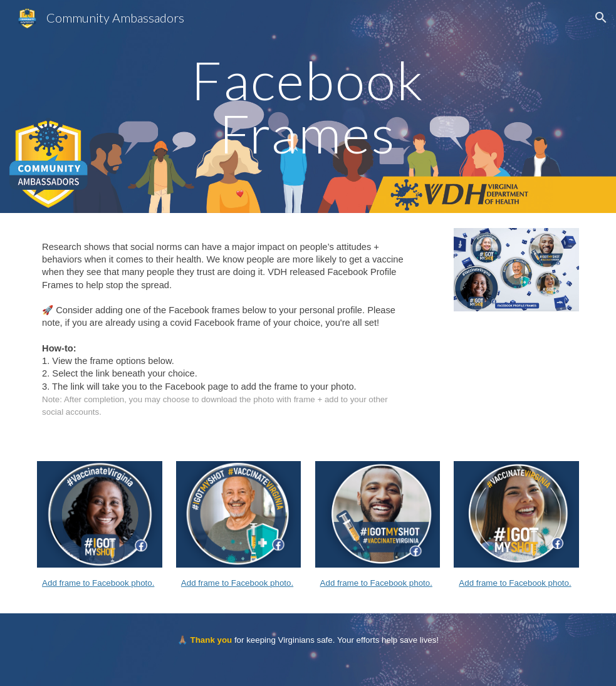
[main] (308, 107)
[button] (601, 18)
